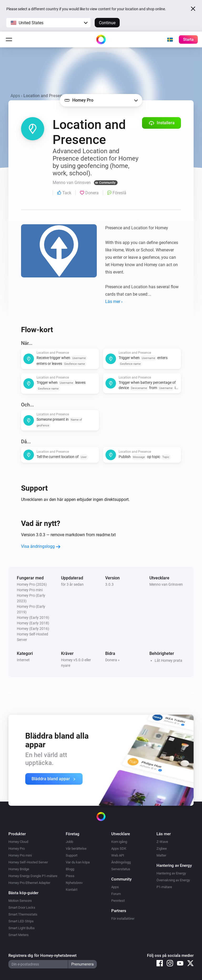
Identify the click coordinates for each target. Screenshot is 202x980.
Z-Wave (162, 842)
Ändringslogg (121, 862)
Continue (107, 23)
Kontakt (72, 890)
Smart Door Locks (22, 907)
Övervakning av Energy (173, 880)
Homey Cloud (18, 842)
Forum (116, 894)
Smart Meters (19, 935)
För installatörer (123, 919)
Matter (161, 855)
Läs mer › (114, 302)
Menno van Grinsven (166, 584)
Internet (23, 660)
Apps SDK (119, 849)
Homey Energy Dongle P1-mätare (33, 876)
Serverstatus (121, 869)
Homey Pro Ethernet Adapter (29, 883)
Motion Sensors (20, 901)
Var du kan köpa (78, 862)
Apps (15, 96)
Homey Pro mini (20, 855)
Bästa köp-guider (23, 893)
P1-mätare (164, 887)
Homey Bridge (19, 869)
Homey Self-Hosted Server (28, 862)
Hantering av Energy (171, 873)
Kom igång (119, 842)
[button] (48, 23)
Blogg (70, 869)
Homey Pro (17, 849)
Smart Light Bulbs (22, 928)
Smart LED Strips (21, 921)
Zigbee (162, 849)
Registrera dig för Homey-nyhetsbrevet (42, 956)
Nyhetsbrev (74, 883)
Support (72, 855)
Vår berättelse (76, 849)
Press (70, 876)
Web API (118, 855)
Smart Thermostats (23, 914)
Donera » (112, 660)
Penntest (118, 901)
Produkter (17, 834)
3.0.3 (109, 584)
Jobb (69, 842)
